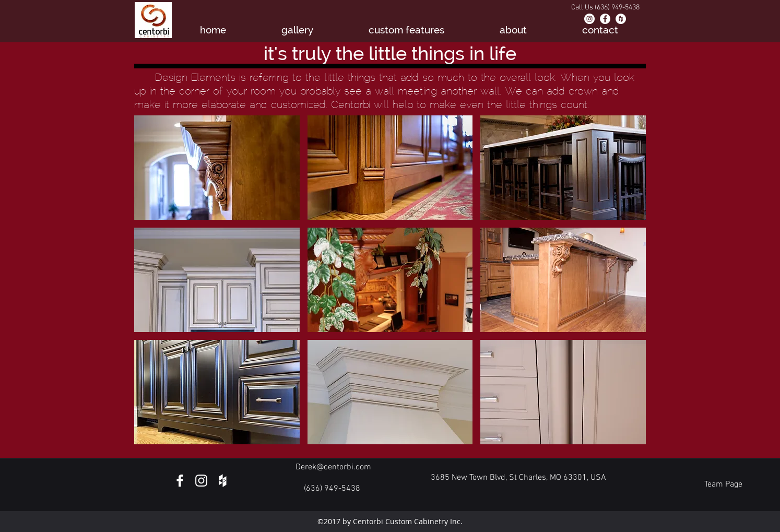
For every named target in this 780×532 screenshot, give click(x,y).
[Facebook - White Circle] (605, 19)
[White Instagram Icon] (201, 481)
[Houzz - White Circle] (621, 19)
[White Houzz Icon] (223, 481)
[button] (217, 168)
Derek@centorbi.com (333, 467)
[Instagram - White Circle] (589, 19)
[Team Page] (723, 485)
